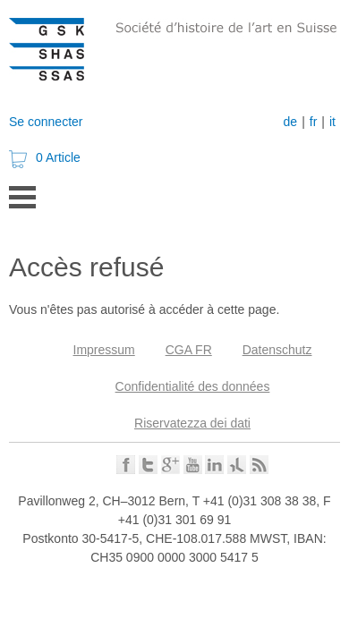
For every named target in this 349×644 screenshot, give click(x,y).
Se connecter (46, 122)
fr (314, 122)
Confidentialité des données (193, 386)
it (332, 122)
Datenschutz (277, 350)
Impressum (104, 350)
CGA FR (189, 350)
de (291, 122)
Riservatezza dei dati (192, 423)
